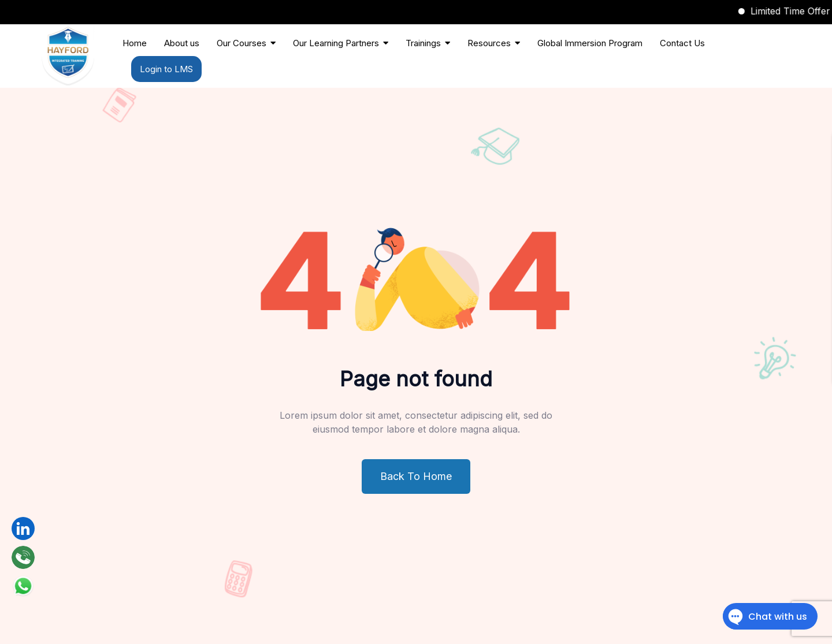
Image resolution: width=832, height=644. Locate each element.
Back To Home (416, 476)
